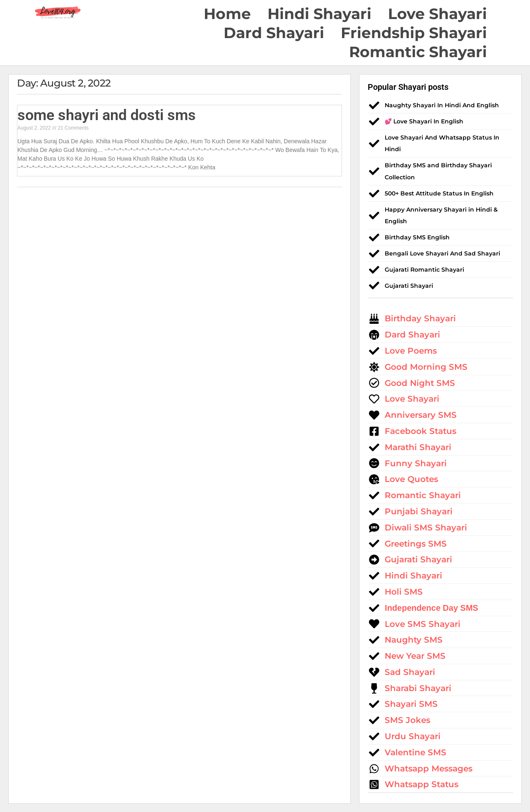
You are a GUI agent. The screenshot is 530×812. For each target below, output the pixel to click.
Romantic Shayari (418, 52)
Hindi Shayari (319, 14)
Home (227, 14)
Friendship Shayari (414, 33)
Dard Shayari (274, 33)
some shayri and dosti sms (107, 115)
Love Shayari (437, 14)
